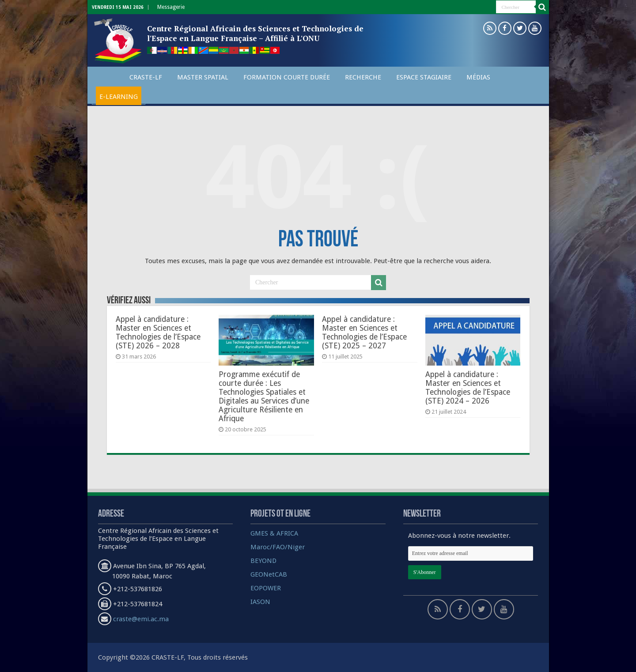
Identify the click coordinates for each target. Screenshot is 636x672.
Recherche (363, 77)
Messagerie (171, 7)
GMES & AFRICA (274, 533)
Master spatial (203, 77)
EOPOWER (266, 588)
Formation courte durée (287, 77)
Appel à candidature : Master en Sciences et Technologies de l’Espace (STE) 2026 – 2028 (158, 332)
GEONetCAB (269, 574)
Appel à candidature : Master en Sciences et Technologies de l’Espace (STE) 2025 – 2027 (364, 332)
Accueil (107, 76)
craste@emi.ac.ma (141, 619)
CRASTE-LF (146, 77)
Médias (478, 77)
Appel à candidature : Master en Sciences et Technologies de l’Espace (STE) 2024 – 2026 (468, 388)
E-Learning (119, 97)
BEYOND (263, 561)
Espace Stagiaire (424, 77)
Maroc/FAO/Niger (278, 547)
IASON (260, 602)
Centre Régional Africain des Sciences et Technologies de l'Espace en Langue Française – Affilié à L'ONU (255, 33)
